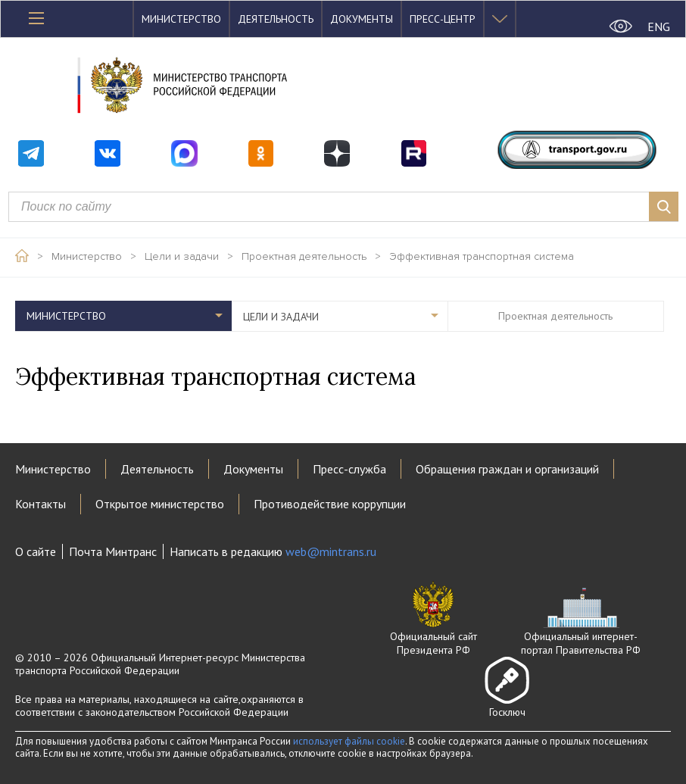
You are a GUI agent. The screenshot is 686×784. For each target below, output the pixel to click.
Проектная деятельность (304, 257)
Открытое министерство (160, 504)
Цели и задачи (182, 257)
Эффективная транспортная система (482, 257)
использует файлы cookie (349, 741)
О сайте (36, 551)
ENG (659, 27)
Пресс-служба (349, 469)
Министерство (181, 19)
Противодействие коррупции (330, 504)
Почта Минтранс (113, 551)
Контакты (41, 504)
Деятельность (276, 19)
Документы (362, 19)
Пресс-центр (443, 19)
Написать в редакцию (273, 551)
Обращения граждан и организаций (507, 469)
